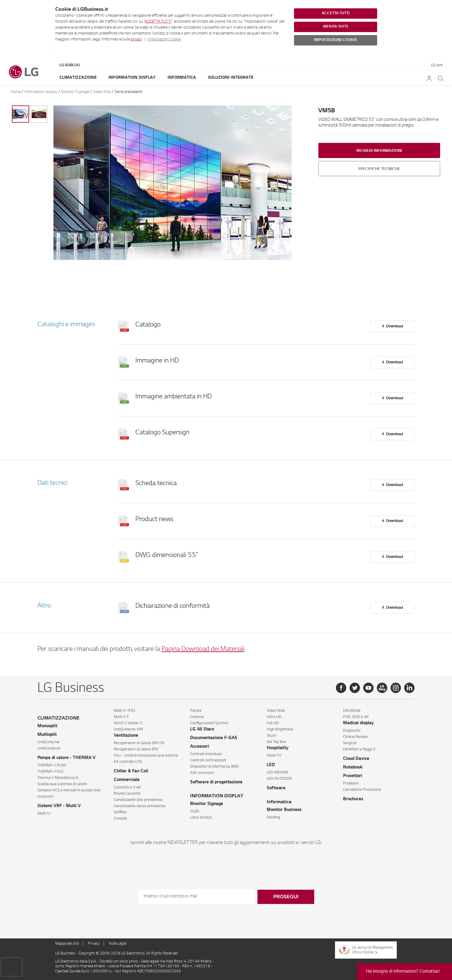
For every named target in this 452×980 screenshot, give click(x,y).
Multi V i (44, 814)
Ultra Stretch (201, 818)
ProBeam (351, 784)
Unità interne (48, 742)
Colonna (197, 717)
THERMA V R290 (52, 766)
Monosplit (47, 726)
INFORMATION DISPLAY (217, 796)
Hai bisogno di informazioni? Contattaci (403, 972)
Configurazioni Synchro (209, 723)
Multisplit (47, 735)
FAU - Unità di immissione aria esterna (146, 756)
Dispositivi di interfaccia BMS (214, 767)
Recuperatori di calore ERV (136, 749)
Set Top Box (276, 742)
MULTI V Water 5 (128, 723)
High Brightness (280, 730)
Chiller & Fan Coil (131, 771)
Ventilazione (126, 736)
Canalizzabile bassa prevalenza (140, 806)
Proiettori (353, 776)
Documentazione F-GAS (214, 738)
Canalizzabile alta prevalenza (138, 800)
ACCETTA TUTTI (158, 22)
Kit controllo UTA (128, 762)
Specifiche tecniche (379, 169)
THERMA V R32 (51, 772)
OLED (195, 812)
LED (271, 765)
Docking (273, 818)
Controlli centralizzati (208, 760)
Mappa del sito (67, 944)
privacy (136, 40)
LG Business (66, 954)
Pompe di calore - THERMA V (67, 758)
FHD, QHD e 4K (356, 717)
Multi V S (121, 717)
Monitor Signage (75, 92)
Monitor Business (284, 810)
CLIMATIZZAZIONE (58, 718)
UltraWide (352, 711)
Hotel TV (274, 756)
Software (276, 788)
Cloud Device (356, 759)
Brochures (353, 799)
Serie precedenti (129, 92)
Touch (271, 736)
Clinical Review (355, 737)
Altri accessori (202, 773)
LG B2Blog (70, 65)
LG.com (437, 65)
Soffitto (120, 812)
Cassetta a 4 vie (127, 788)
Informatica (182, 78)
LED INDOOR (277, 773)
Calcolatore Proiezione (362, 790)
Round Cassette (127, 794)
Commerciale (127, 780)
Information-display (41, 92)
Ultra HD (274, 717)
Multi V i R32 (125, 711)
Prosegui (286, 897)
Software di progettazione (216, 782)
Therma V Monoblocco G (58, 778)
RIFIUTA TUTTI (336, 27)
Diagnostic (352, 731)
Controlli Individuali (206, 754)
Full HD (273, 723)
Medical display (358, 723)
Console (120, 819)
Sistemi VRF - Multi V (59, 806)
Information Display (132, 78)
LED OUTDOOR (279, 779)
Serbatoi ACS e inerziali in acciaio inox (69, 790)
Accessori (46, 797)
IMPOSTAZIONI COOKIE (336, 40)
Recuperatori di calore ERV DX (139, 743)
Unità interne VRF (129, 730)
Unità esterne (49, 749)
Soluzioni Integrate (231, 78)
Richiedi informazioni (379, 151)
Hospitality (278, 748)
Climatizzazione (78, 78)
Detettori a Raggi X (359, 749)
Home (16, 92)
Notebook (353, 768)
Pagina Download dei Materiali (203, 649)
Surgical (350, 743)
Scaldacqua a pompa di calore (62, 784)
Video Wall (102, 92)
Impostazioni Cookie (164, 40)
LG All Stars (202, 730)
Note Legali (118, 944)
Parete (196, 711)
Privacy (94, 944)
